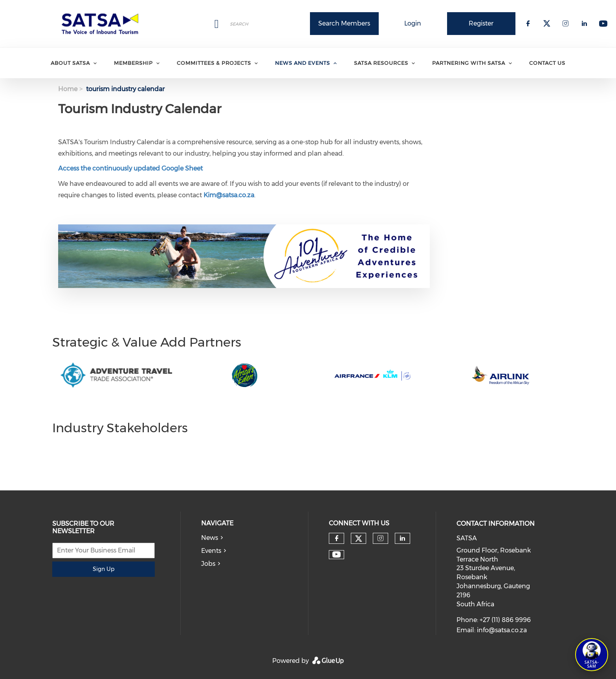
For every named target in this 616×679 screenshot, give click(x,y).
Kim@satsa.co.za (229, 195)
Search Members (344, 23)
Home (68, 89)
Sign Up (104, 569)
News (210, 538)
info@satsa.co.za (502, 630)
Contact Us (547, 63)
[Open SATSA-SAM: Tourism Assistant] (592, 655)
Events (211, 551)
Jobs (208, 564)
